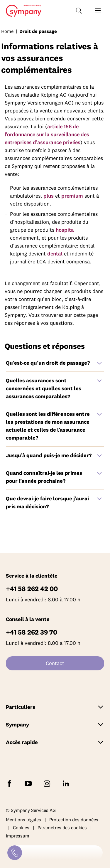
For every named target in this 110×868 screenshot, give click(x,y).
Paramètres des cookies (62, 827)
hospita (65, 230)
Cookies (21, 827)
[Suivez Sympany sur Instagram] (48, 783)
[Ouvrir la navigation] (98, 11)
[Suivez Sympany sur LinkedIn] (67, 783)
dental (55, 254)
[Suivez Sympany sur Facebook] (11, 783)
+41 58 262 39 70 (32, 632)
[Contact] (15, 853)
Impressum (18, 836)
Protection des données (74, 820)
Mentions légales (23, 820)
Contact (55, 663)
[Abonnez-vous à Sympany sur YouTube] (29, 783)
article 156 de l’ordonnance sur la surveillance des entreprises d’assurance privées (47, 134)
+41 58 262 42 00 (32, 589)
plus (49, 196)
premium (72, 196)
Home (22, 11)
